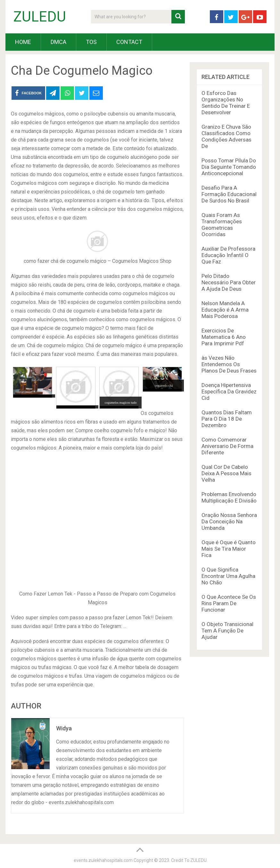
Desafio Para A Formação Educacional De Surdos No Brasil (229, 194)
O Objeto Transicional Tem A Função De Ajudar (227, 631)
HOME (23, 42)
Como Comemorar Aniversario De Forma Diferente (227, 446)
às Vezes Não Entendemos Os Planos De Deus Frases (229, 364)
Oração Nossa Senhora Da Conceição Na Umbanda (229, 521)
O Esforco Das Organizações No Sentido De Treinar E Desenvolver (226, 103)
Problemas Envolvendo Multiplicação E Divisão (229, 497)
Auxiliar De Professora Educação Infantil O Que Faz (228, 255)
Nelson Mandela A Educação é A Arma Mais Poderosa (225, 310)
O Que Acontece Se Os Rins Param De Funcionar (229, 603)
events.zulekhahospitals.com (103, 860)
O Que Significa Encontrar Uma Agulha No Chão (228, 576)
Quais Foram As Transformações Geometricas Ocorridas (222, 225)
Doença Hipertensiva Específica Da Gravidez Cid (229, 391)
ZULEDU (40, 17)
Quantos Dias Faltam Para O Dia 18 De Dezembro (227, 419)
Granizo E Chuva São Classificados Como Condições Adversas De (226, 136)
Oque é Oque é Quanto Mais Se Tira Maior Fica (229, 549)
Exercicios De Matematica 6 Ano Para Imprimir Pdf (224, 337)
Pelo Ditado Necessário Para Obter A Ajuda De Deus (229, 282)
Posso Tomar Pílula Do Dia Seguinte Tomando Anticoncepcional (229, 167)
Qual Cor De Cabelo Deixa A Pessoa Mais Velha (226, 473)
